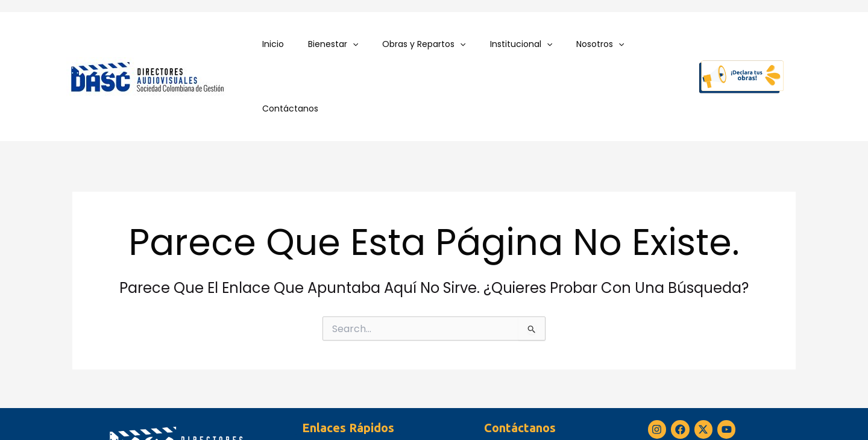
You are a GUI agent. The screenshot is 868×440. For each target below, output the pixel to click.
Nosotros (576, 44)
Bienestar (330, 44)
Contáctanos (645, 44)
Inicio (277, 44)
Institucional (504, 44)
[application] (350, 44)
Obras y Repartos (414, 44)
